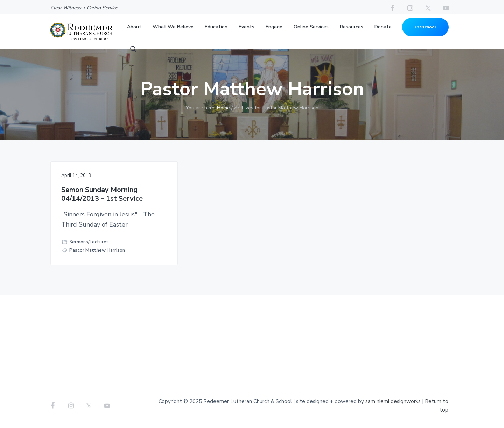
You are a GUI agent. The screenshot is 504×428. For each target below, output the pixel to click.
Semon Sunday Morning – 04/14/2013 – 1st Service (102, 194)
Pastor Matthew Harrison (97, 250)
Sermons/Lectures (89, 242)
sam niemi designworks (393, 401)
